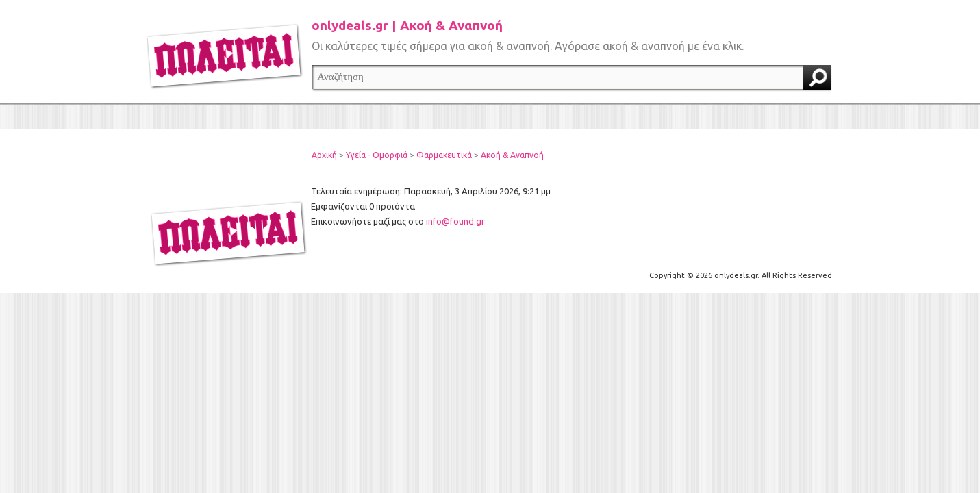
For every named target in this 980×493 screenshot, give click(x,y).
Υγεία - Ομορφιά (377, 155)
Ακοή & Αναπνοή (512, 155)
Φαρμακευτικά (444, 155)
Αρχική (324, 155)
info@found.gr (455, 221)
